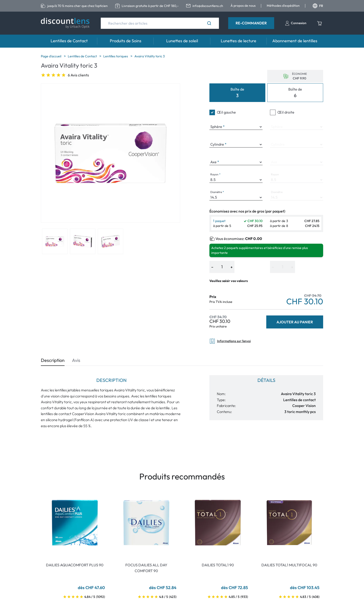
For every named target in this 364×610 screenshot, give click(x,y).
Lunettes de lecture (239, 41)
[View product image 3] (110, 241)
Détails (266, 380)
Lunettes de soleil (182, 41)
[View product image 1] (55, 241)
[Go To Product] (75, 523)
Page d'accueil (51, 56)
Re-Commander (251, 23)
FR (318, 6)
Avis (76, 360)
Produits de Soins (126, 41)
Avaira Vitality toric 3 (150, 56)
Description (53, 360)
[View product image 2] (83, 241)
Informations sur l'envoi (230, 341)
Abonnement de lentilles (295, 41)
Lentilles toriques (116, 56)
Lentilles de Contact (69, 41)
